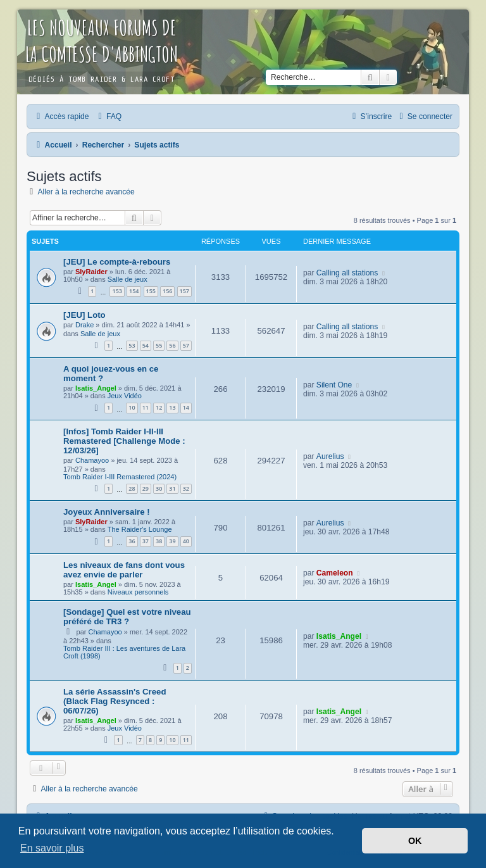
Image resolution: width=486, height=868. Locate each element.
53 (132, 345)
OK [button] (415, 841)
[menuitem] (108, 116)
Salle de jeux (128, 279)
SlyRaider (91, 272)
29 (146, 488)
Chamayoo (92, 460)
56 (172, 345)
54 (146, 345)
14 (186, 407)
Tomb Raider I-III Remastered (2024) (120, 477)
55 (159, 345)
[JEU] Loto (84, 315)
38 (159, 541)
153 (117, 291)
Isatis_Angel (96, 388)
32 (186, 488)
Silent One (334, 385)
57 (186, 345)
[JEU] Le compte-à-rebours (117, 262)
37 (146, 541)
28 (132, 488)
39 (172, 541)
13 (172, 407)
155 (151, 291)
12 (159, 407)
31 (172, 488)
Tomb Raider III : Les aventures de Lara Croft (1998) (124, 652)
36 (132, 541)
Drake (84, 325)
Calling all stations (347, 273)
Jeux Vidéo (125, 396)
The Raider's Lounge (140, 529)
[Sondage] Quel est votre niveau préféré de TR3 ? (127, 617)
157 (184, 291)
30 (159, 488)
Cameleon (335, 573)
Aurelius (330, 456)
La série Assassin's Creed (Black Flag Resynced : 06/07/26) (115, 701)
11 (146, 407)
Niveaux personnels (138, 592)
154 (134, 291)
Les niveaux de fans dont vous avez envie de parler (124, 570)
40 (186, 541)
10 (132, 407)
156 (167, 291)
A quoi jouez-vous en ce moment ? (111, 374)
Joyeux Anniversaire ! (107, 512)
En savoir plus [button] (52, 848)
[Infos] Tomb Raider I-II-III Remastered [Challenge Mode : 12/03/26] (124, 441)
